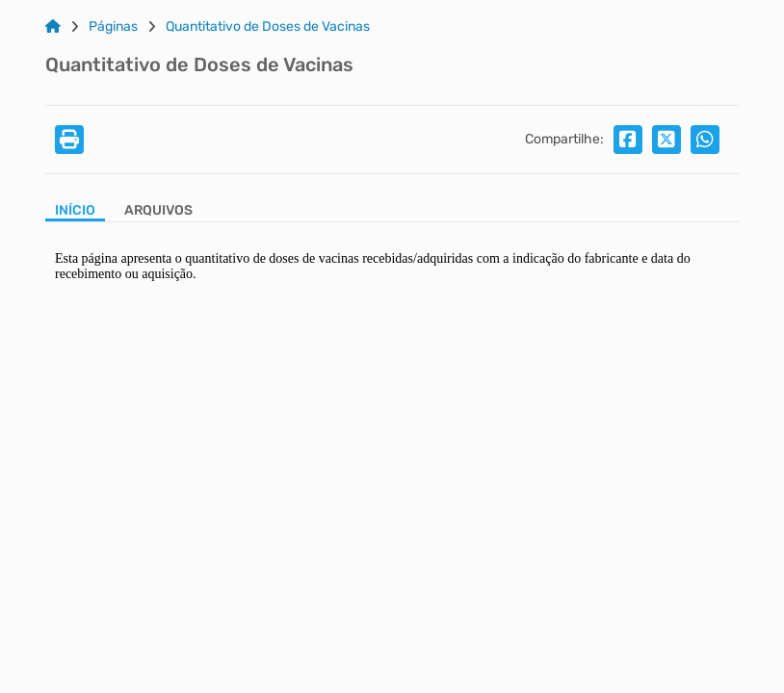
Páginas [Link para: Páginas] (113, 27)
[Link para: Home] (53, 27)
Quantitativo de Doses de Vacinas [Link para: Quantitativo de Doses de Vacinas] (268, 27)
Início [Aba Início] (75, 211)
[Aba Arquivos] (158, 212)
